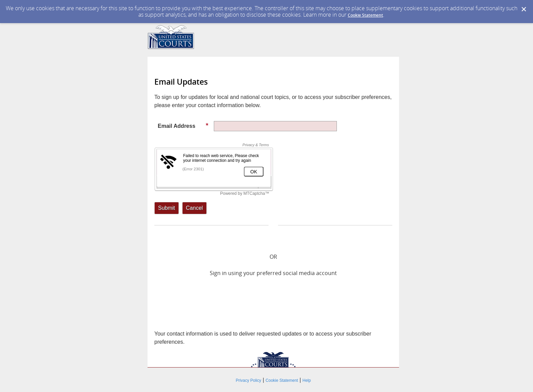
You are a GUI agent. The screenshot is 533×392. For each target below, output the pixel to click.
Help (307, 380)
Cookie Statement (365, 15)
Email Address (183, 126)
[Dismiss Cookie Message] (524, 10)
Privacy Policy (249, 380)
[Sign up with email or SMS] (167, 208)
